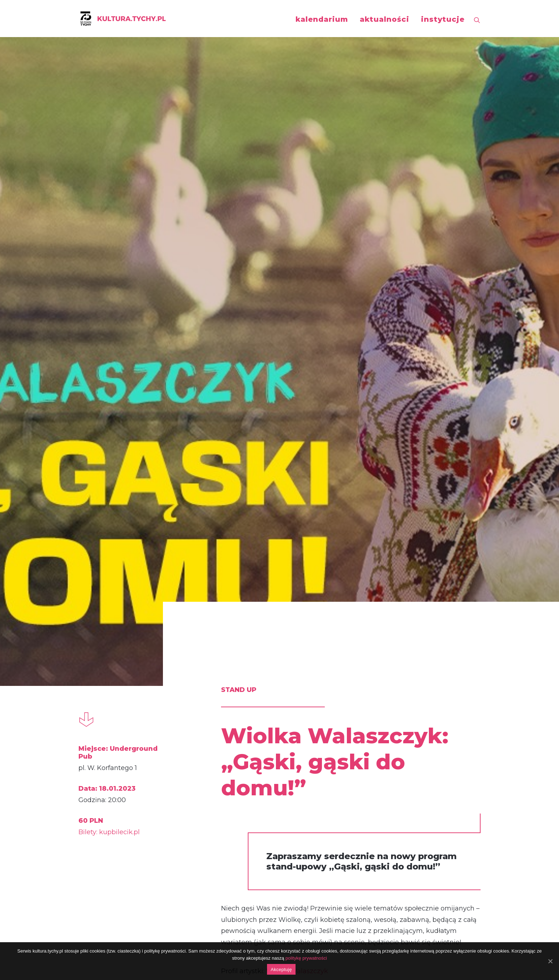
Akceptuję (281, 969)
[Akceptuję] (550, 961)
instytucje (443, 19)
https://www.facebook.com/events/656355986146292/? (297, 789)
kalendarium (322, 19)
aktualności (384, 19)
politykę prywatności (306, 958)
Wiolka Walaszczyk (297, 501)
